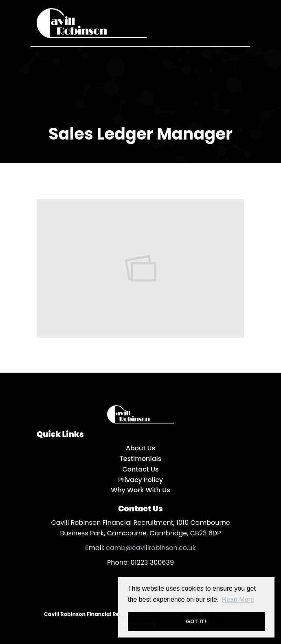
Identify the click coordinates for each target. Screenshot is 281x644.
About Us (140, 448)
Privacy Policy (140, 480)
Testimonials (141, 459)
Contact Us (140, 469)
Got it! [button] (196, 621)
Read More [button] (238, 599)
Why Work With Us (140, 490)
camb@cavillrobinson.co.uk (151, 548)
